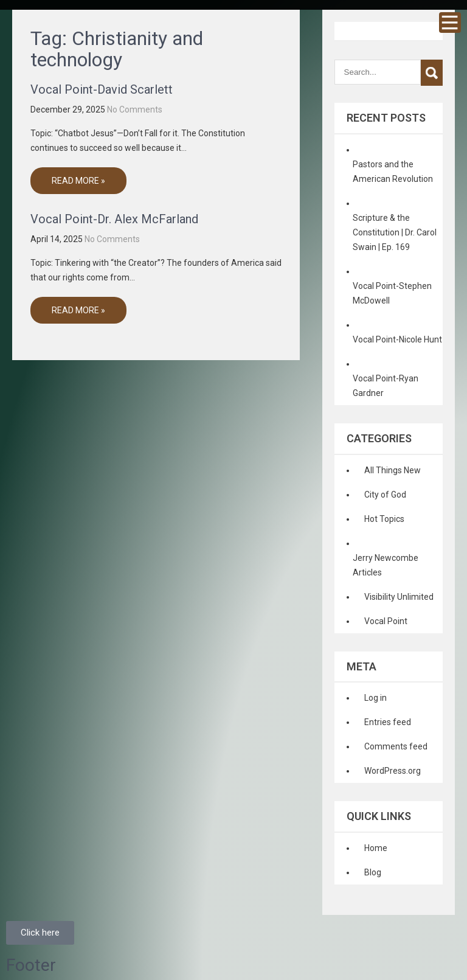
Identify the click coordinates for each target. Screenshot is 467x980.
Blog (373, 872)
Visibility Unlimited (399, 597)
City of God (385, 495)
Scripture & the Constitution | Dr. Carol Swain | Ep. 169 (395, 232)
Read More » (78, 181)
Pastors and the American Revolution (393, 172)
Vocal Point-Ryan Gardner (386, 386)
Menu (450, 23)
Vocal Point (386, 621)
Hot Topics (384, 519)
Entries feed (388, 722)
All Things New (393, 470)
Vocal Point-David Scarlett (102, 89)
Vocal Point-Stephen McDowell (392, 293)
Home (376, 848)
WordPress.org (393, 771)
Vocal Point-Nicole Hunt (397, 339)
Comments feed (396, 746)
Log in (375, 698)
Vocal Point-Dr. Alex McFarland (114, 219)
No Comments (135, 109)
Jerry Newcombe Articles (386, 565)
